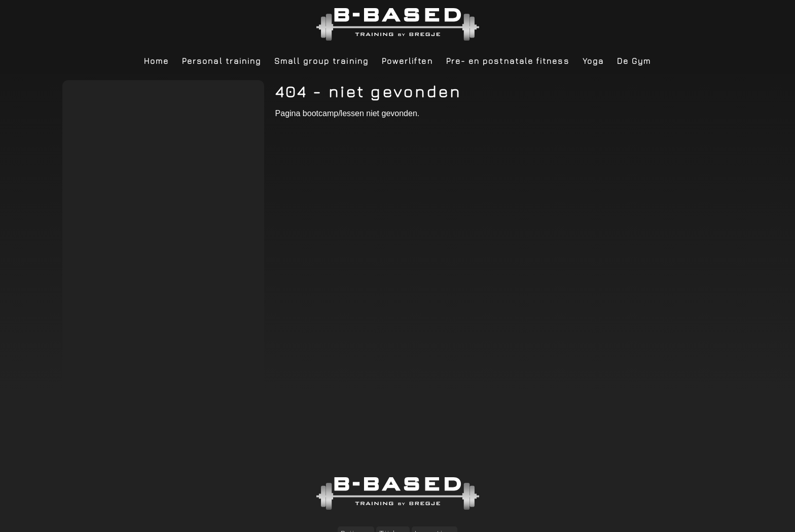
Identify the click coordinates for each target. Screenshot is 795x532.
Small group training (321, 61)
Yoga (593, 61)
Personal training (222, 61)
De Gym (634, 61)
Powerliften (407, 61)
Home (156, 61)
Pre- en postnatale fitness (508, 61)
